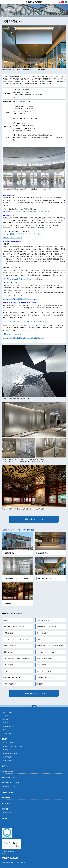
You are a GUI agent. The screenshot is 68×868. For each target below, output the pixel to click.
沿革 (5, 730)
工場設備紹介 (7, 734)
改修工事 (6, 750)
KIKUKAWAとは (7, 712)
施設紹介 (6, 723)
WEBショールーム (7, 792)
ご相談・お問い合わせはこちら (34, 519)
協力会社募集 (6, 803)
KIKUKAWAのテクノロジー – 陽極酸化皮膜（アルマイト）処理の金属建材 (26, 211)
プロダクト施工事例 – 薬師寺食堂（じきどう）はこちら (20, 299)
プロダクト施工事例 (8, 772)
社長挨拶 (6, 716)
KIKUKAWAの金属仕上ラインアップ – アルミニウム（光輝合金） (23, 279)
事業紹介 (5, 739)
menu (2, 2)
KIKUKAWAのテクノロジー (15, 16)
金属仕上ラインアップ (10, 787)
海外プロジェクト (8, 761)
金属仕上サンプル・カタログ (10, 783)
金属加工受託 (7, 757)
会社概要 (6, 719)
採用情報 (5, 818)
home (5, 16)
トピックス (5, 766)
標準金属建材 (6, 798)
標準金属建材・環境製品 (10, 753)
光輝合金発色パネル (28, 16)
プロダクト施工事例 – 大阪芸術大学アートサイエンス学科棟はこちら (24, 321)
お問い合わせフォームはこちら (13, 238)
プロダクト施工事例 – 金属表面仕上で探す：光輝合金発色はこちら (24, 338)
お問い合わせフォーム (10, 813)
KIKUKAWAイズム (9, 726)
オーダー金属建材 (8, 743)
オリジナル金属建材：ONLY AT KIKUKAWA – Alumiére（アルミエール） (25, 234)
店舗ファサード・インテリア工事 (13, 746)
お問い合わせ (6, 809)
